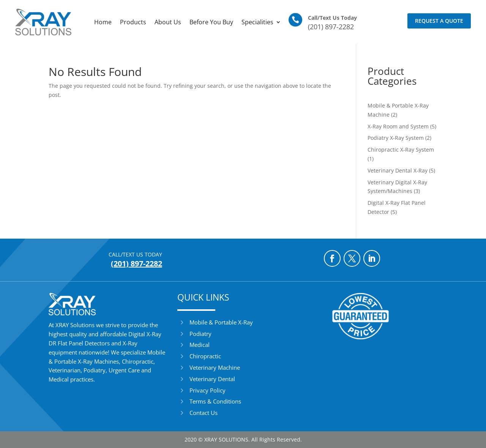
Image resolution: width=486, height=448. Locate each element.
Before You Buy (211, 22)
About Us (168, 22)
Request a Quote (439, 21)
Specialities (257, 22)
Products (133, 22)
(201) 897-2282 (331, 27)
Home (103, 22)
